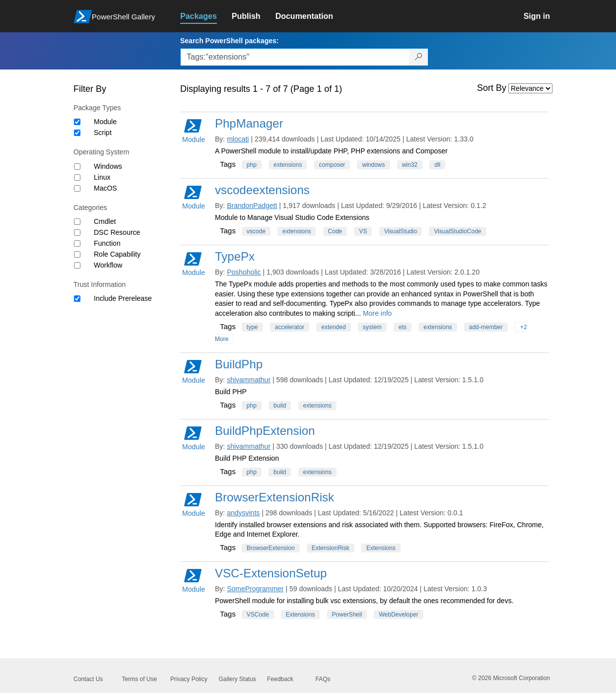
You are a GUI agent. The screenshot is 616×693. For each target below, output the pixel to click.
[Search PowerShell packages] (419, 57)
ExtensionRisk (331, 548)
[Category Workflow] (77, 265)
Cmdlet (105, 221)
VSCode (258, 615)
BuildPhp (239, 364)
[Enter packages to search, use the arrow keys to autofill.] (295, 57)
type (252, 327)
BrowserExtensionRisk (274, 497)
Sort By (492, 88)
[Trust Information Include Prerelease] (77, 299)
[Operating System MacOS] (77, 188)
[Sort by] (530, 88)
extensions (288, 165)
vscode (256, 231)
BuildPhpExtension (265, 431)
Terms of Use (140, 679)
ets (403, 327)
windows (373, 165)
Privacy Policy (189, 679)
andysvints (243, 513)
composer (332, 165)
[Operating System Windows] (77, 167)
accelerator (290, 327)
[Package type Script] (77, 133)
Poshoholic (244, 272)
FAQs (323, 679)
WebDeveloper (398, 615)
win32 (410, 165)
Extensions (381, 548)
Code (335, 231)
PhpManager (249, 123)
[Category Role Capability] (77, 254)
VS (363, 231)
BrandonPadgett (252, 206)
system (372, 327)
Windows (108, 166)
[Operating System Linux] (77, 177)
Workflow (108, 265)
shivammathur (249, 380)
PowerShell (347, 615)
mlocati (238, 139)
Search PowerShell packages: (229, 41)
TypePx (235, 256)
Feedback (280, 679)
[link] (206, 16)
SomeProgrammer (255, 589)
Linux (102, 177)
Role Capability (117, 254)
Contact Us (88, 679)
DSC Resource (117, 232)
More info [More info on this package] (377, 313)
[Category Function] (77, 243)
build (280, 406)
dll (437, 165)
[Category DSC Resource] (77, 233)
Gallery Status (238, 679)
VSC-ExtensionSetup (271, 573)
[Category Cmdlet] (77, 222)
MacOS (105, 188)
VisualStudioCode (457, 231)
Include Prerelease (123, 298)
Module (105, 122)
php (252, 165)
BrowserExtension (271, 548)
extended (333, 327)
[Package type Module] (77, 122)
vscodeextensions (262, 190)
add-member (486, 327)
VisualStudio (401, 231)
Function (107, 243)
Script (103, 133)
